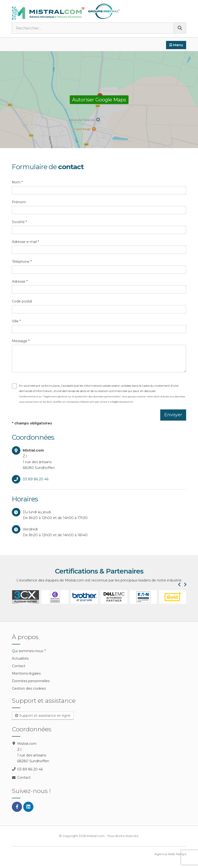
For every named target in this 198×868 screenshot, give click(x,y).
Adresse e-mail (25, 242)
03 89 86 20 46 (36, 479)
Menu (176, 45)
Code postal (22, 301)
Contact (19, 666)
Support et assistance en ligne (43, 716)
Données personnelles (31, 681)
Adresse (20, 281)
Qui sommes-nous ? (29, 651)
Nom (17, 182)
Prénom (19, 202)
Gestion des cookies (29, 688)
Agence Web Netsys (170, 854)
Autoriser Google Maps (99, 100)
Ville (16, 321)
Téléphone (22, 262)
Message (21, 341)
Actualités (20, 658)
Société (19, 222)
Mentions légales (26, 673)
